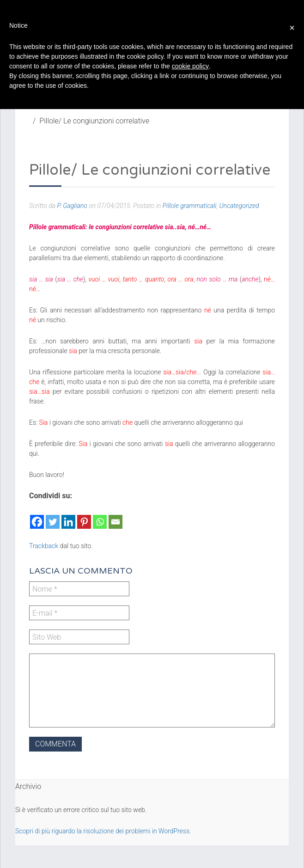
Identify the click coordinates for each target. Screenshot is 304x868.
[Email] (116, 516)
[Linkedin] (68, 516)
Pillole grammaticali (190, 206)
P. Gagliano (72, 206)
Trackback (44, 546)
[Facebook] (37, 516)
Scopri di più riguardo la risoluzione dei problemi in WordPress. (103, 831)
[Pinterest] (84, 516)
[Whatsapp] (100, 516)
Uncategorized (239, 206)
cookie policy (190, 66)
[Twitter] (53, 516)
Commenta (55, 744)
